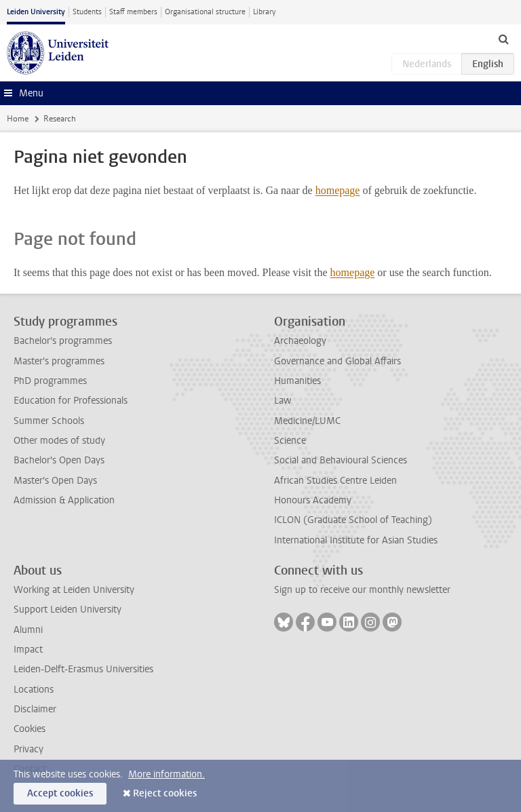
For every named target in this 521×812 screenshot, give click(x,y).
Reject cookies (165, 793)
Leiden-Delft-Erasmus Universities (83, 669)
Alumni (28, 630)
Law (283, 401)
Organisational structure (205, 12)
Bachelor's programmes (63, 341)
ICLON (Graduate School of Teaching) (353, 520)
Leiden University (36, 12)
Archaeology (300, 341)
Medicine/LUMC (307, 421)
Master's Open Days (55, 481)
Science (290, 441)
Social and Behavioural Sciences (341, 460)
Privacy (28, 749)
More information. (167, 774)
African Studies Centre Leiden (335, 481)
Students (87, 12)
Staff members (133, 12)
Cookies (30, 729)
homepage (338, 190)
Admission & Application (64, 500)
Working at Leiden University (74, 590)
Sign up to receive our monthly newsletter (362, 590)
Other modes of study (59, 441)
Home (18, 119)
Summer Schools (49, 421)
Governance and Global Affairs (337, 361)
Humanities (297, 381)
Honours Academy (313, 500)
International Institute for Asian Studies (356, 540)
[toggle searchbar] (503, 39)
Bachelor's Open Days (59, 460)
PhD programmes (50, 381)
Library (264, 12)
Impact (28, 650)
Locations (34, 690)
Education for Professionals (71, 401)
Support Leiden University (67, 610)
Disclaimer (35, 709)
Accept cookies (60, 793)
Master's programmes (59, 361)
